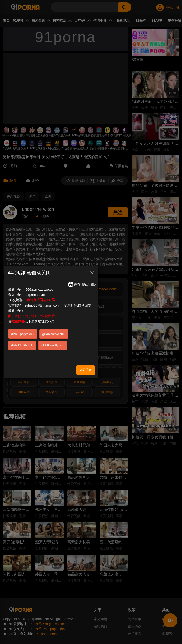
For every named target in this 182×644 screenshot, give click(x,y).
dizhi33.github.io (22, 345)
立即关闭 (86, 370)
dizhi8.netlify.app (53, 345)
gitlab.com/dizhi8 (54, 334)
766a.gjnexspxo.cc (39, 290)
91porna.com (35, 295)
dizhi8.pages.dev (23, 334)
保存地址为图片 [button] (82, 284)
